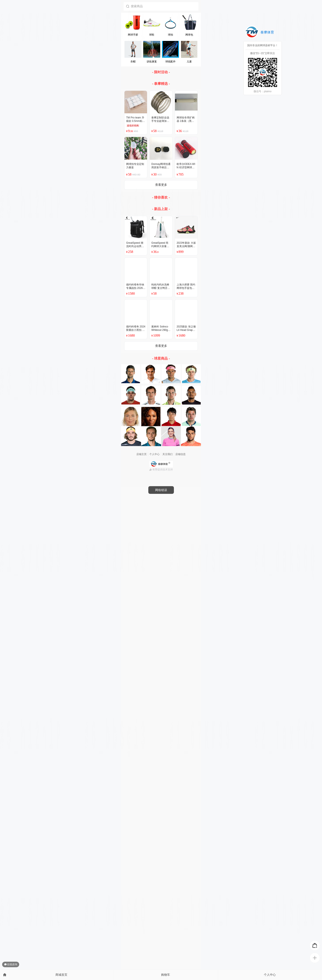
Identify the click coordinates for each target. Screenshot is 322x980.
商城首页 (61, 975)
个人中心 (270, 975)
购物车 (166, 975)
